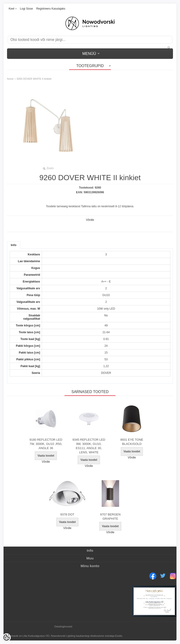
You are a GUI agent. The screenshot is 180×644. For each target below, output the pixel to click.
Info (14, 245)
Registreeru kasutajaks (51, 9)
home (10, 79)
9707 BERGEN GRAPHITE (110, 517)
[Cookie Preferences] (7, 637)
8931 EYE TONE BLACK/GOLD (132, 442)
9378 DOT (67, 514)
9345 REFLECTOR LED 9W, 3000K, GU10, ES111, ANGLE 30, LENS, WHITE (89, 446)
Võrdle (90, 220)
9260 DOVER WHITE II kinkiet (34, 79)
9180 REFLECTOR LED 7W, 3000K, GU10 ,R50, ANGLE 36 (46, 444)
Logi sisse (26, 9)
